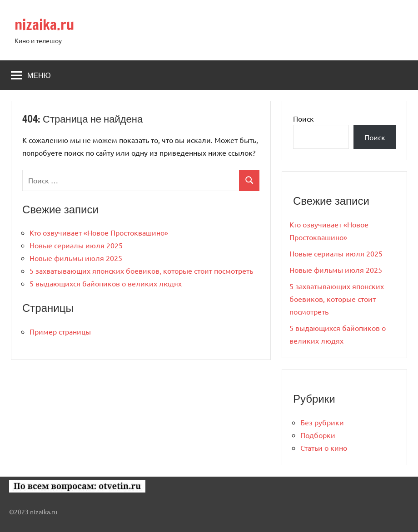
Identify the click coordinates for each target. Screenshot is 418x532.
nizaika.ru (44, 25)
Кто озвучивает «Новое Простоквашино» (99, 232)
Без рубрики (322, 422)
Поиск (304, 118)
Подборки (318, 435)
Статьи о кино (324, 448)
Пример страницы (60, 331)
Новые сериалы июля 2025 (76, 245)
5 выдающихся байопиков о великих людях (106, 283)
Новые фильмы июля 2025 (76, 258)
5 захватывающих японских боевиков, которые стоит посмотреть (141, 271)
